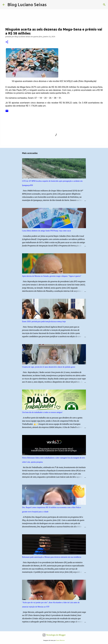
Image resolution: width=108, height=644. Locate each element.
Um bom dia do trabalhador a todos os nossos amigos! (42, 412)
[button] (7, 42)
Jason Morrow (60, 640)
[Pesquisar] (50, 5)
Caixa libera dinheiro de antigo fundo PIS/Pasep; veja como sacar (46, 231)
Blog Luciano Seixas (27, 5)
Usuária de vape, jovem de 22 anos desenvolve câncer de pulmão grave (49, 367)
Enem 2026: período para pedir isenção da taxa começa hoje (44, 322)
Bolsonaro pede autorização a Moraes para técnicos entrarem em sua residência (52, 557)
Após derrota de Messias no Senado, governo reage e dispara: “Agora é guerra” (52, 276)
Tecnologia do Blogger (54, 635)
